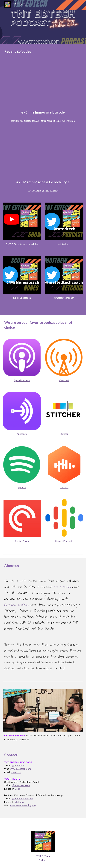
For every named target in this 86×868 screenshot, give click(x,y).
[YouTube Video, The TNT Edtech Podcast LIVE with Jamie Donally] (43, 85)
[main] (43, 52)
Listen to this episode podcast (43, 191)
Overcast (64, 380)
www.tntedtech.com (21, 769)
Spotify (22, 487)
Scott (17, 789)
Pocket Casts (22, 541)
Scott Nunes (62, 587)
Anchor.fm (22, 434)
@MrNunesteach (22, 298)
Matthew (19, 802)
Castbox (64, 487)
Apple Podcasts (22, 380)
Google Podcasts (64, 541)
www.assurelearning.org (23, 805)
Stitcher (64, 434)
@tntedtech (64, 244)
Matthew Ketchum (17, 605)
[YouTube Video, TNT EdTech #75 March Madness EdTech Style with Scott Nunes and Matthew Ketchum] (43, 155)
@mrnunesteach (21, 785)
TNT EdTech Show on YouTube (22, 244)
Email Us (16, 772)
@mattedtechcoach (64, 298)
